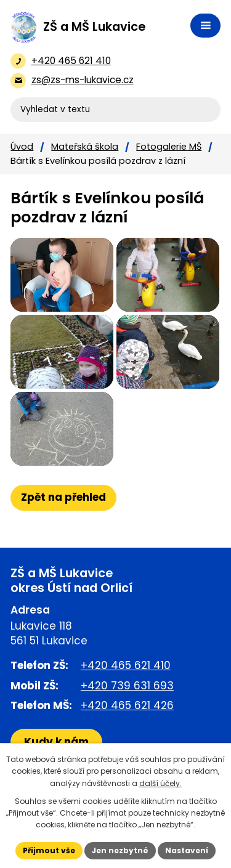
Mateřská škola (85, 147)
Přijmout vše (49, 850)
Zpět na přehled (63, 497)
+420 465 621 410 (126, 665)
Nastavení (187, 850)
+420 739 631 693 (127, 686)
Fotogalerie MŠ (169, 147)
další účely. (160, 783)
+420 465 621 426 (127, 705)
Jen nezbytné (120, 850)
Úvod (22, 147)
